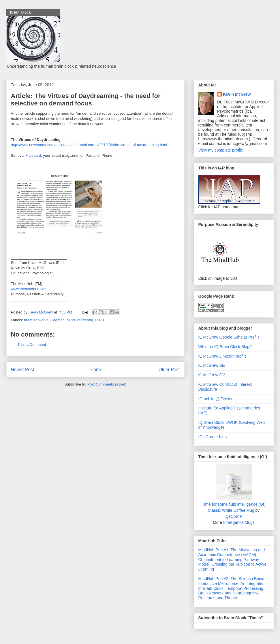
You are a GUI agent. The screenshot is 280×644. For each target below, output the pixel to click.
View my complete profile (221, 150)
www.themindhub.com (29, 289)
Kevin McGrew (237, 94)
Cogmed (58, 320)
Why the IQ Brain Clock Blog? (225, 347)
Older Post (169, 370)
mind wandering (80, 320)
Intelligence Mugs (239, 522)
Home (96, 370)
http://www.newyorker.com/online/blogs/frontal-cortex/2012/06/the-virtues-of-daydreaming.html (89, 145)
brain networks (36, 320)
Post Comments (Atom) (107, 384)
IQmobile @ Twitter (216, 399)
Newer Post (23, 370)
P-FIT (100, 320)
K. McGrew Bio (212, 365)
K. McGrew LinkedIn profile (223, 356)
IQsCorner (234, 516)
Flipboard (33, 155)
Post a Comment (32, 344)
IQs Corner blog (213, 437)
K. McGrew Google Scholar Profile (229, 337)
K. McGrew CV (212, 375)
